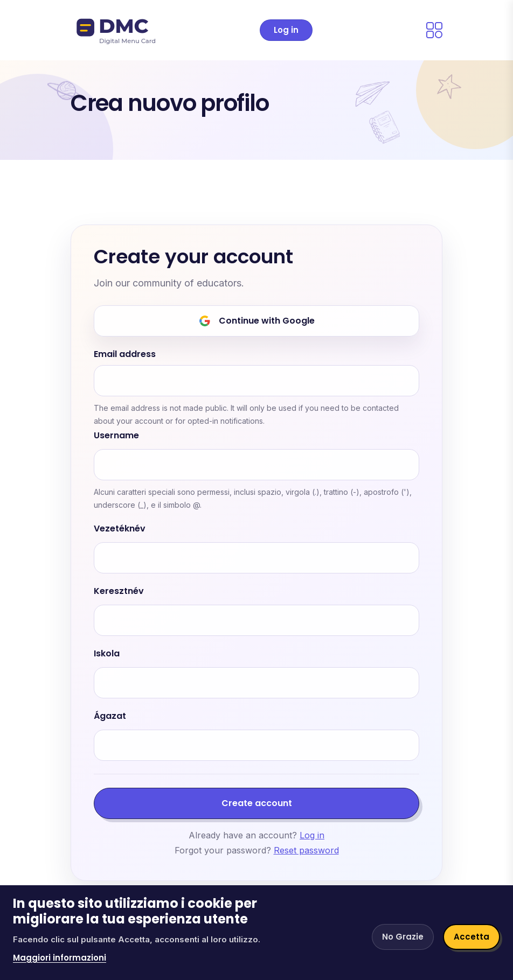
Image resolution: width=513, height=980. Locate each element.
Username (116, 436)
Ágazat (110, 716)
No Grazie (403, 937)
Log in (286, 30)
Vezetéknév (120, 529)
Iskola (107, 654)
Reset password (306, 850)
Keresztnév (119, 591)
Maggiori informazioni (60, 958)
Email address (125, 355)
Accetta (472, 937)
